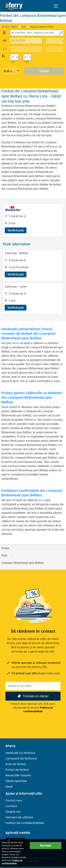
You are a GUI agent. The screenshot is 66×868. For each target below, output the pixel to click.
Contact (11, 806)
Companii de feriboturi (21, 758)
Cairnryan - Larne (16, 287)
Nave (9, 787)
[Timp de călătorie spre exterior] (55, 41)
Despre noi (13, 812)
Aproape (46, 845)
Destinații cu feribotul (20, 753)
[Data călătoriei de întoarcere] (26, 49)
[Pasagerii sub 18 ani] (27, 57)
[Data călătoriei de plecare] (26, 41)
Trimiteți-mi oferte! (33, 696)
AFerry (11, 746)
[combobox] (37, 33)
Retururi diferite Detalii (42, 27)
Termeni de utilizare (19, 817)
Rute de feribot (16, 764)
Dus (24, 27)
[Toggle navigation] (56, 6)
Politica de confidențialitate (25, 823)
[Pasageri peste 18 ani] (14, 57)
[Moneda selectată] (11, 71)
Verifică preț (16, 230)
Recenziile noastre (18, 775)
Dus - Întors (11, 27)
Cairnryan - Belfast (16, 253)
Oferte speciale (16, 781)
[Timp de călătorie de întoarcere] (55, 49)
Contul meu (14, 800)
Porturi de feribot (17, 770)
